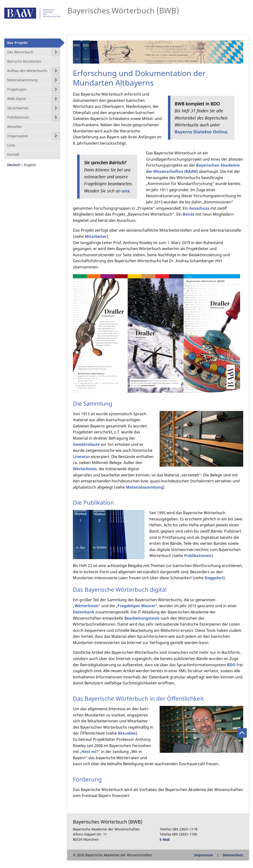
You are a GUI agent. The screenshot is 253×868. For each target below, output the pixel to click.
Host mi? (90, 752)
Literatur (82, 457)
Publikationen (198, 556)
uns (126, 191)
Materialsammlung (144, 487)
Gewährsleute (87, 444)
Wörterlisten (85, 469)
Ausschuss (199, 208)
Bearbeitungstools (142, 618)
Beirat (189, 214)
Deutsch (14, 165)
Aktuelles (127, 733)
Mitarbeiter (96, 236)
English (30, 165)
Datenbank (84, 612)
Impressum (204, 855)
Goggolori (214, 578)
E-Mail (165, 839)
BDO (231, 665)
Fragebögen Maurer (136, 606)
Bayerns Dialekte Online (201, 132)
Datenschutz (233, 855)
